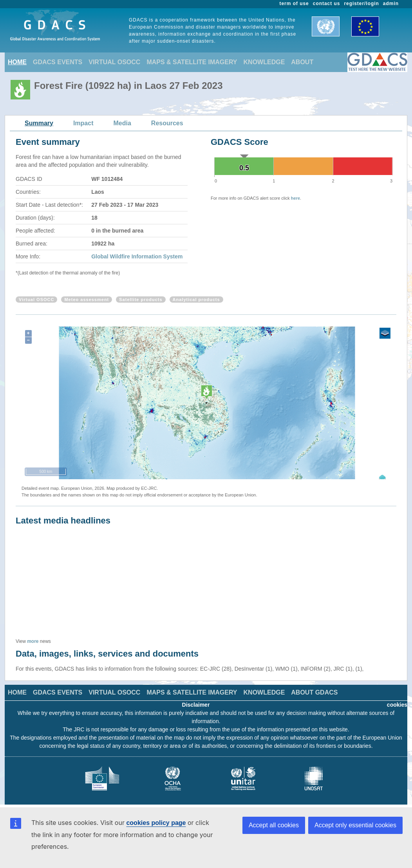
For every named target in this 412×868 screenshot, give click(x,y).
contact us (327, 4)
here (295, 198)
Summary (39, 123)
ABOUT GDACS (314, 692)
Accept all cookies (274, 825)
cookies (397, 705)
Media (122, 123)
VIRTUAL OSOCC (114, 62)
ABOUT (302, 62)
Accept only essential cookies (355, 825)
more (33, 641)
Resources (167, 123)
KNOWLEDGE (264, 62)
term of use (294, 4)
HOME (17, 62)
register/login (361, 4)
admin (391, 4)
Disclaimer (196, 705)
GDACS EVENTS (58, 62)
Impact (83, 123)
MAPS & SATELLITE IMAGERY (192, 62)
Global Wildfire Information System (137, 256)
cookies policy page (156, 823)
